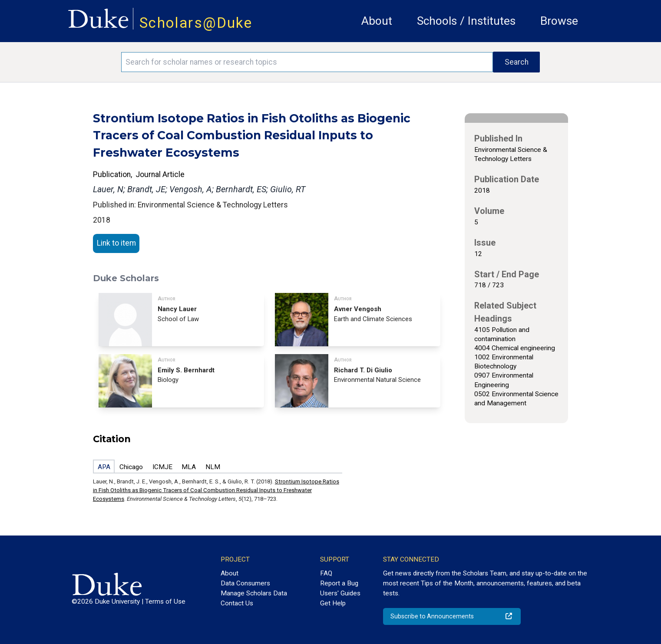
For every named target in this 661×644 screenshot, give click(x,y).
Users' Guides (340, 593)
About (377, 21)
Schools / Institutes (466, 21)
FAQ (326, 573)
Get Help (333, 603)
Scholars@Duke (196, 23)
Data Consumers (245, 583)
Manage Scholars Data (254, 593)
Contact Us (237, 603)
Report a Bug (339, 583)
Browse (559, 21)
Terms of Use (165, 601)
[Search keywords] (307, 62)
